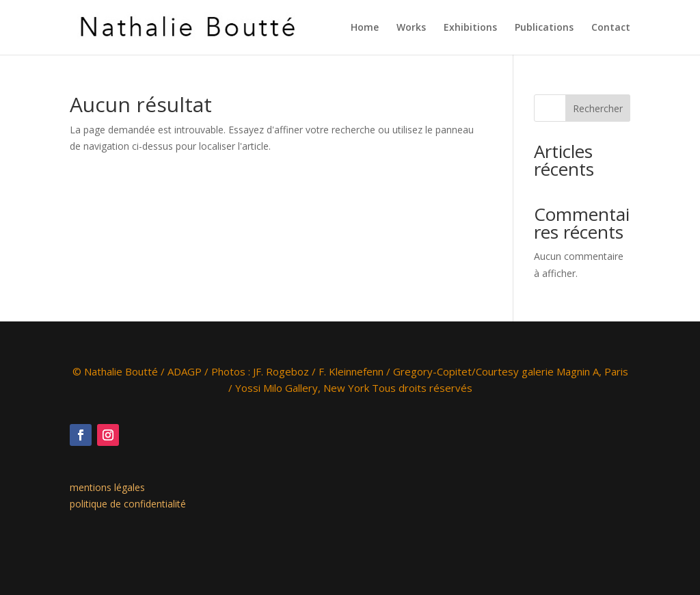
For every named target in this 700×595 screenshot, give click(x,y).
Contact (611, 28)
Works (411, 28)
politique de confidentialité (128, 504)
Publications (544, 28)
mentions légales (107, 487)
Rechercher (598, 108)
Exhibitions (470, 28)
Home (365, 28)
